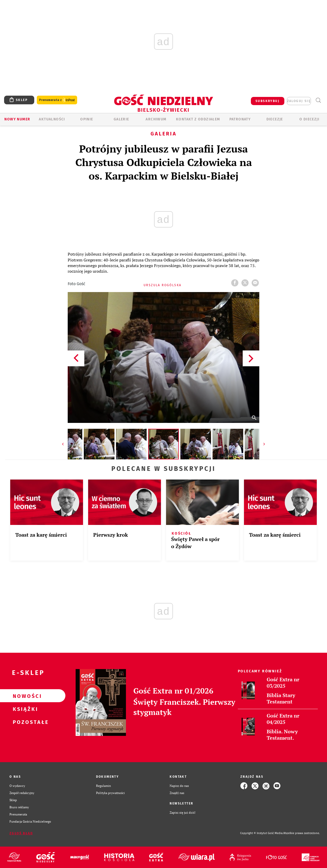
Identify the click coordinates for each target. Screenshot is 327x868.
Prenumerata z (57, 100)
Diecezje (275, 119)
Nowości (25, 696)
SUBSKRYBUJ (267, 101)
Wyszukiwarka (318, 100)
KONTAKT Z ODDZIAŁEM (198, 119)
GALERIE (121, 119)
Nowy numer (17, 119)
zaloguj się (299, 101)
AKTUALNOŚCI (52, 119)
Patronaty (240, 119)
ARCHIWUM (156, 119)
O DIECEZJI (309, 119)
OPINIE (87, 119)
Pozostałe (25, 722)
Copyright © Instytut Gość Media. (262, 833)
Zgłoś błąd (21, 833)
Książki (25, 709)
